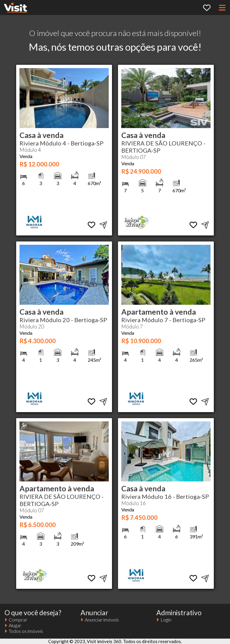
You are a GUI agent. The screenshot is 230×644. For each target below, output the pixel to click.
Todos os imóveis (24, 631)
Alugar (13, 625)
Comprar (16, 620)
